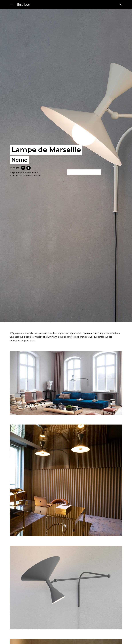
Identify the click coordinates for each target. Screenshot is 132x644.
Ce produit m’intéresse (84, 172)
